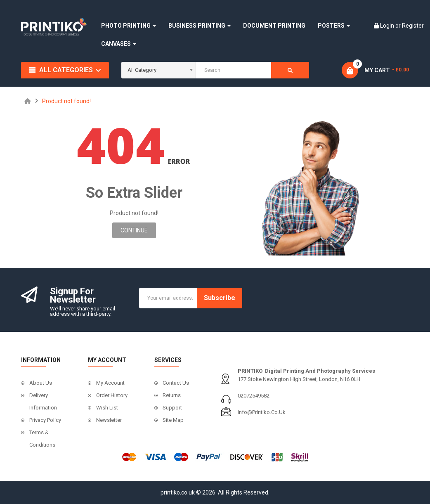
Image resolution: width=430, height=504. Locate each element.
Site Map (173, 420)
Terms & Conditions (42, 439)
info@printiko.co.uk (262, 412)
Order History (112, 395)
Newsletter (109, 420)
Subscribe (220, 298)
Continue (134, 230)
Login (388, 26)
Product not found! (66, 101)
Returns (172, 395)
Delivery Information (43, 401)
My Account (110, 383)
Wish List (107, 408)
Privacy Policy (45, 420)
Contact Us (176, 383)
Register (413, 26)
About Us (41, 383)
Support (172, 408)
